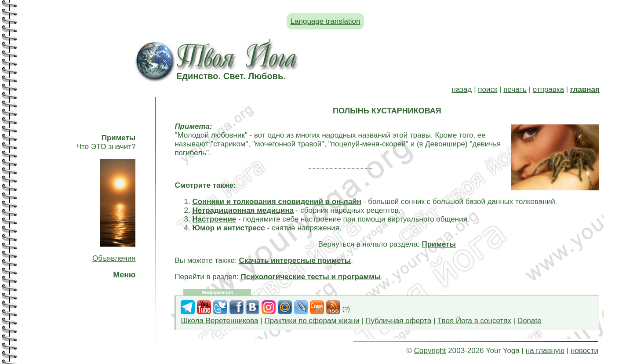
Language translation (326, 21)
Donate (529, 321)
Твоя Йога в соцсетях (474, 321)
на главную (545, 351)
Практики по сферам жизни (312, 321)
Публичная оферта (398, 321)
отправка (548, 89)
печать (515, 89)
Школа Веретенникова (219, 321)
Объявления (114, 258)
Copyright (430, 351)
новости (584, 351)
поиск (487, 89)
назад (462, 89)
